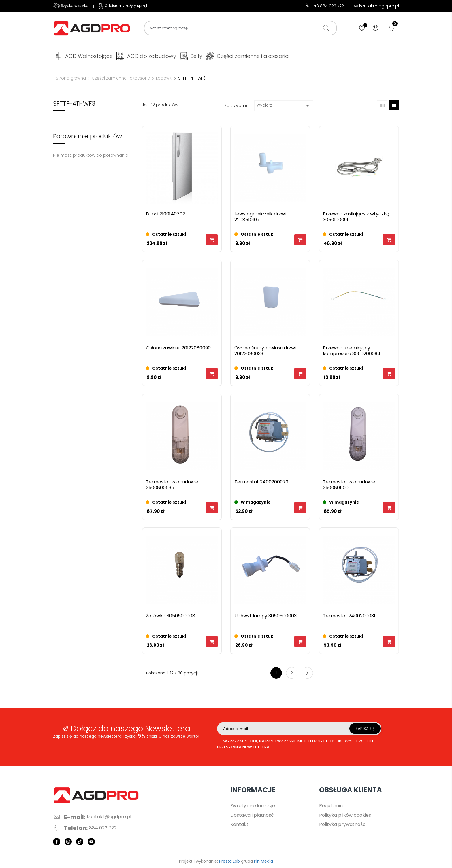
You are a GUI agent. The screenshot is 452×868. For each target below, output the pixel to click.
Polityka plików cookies (345, 816)
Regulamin (331, 807)
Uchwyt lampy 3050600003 (265, 617)
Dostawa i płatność (252, 816)
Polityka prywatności (343, 826)
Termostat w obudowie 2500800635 (172, 486)
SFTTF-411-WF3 (74, 105)
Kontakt (239, 826)
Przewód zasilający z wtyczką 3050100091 (356, 218)
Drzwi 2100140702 (165, 215)
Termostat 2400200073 (261, 483)
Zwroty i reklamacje (253, 807)
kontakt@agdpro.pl (109, 818)
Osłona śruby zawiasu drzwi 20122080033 (265, 352)
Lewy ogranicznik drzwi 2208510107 (260, 218)
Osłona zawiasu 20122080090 (178, 349)
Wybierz (284, 107)
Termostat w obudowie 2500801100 (349, 486)
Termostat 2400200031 (349, 617)
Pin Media (263, 862)
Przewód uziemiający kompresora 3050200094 (352, 352)
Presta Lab (229, 862)
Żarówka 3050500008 (171, 617)
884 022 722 (103, 829)
